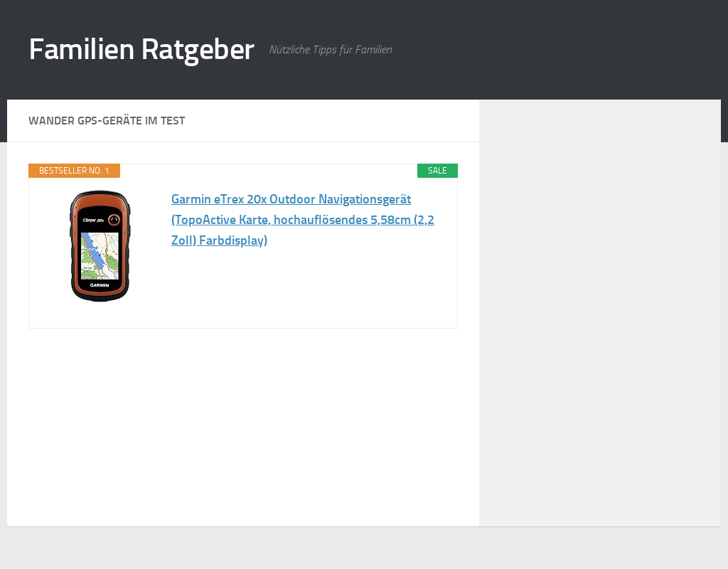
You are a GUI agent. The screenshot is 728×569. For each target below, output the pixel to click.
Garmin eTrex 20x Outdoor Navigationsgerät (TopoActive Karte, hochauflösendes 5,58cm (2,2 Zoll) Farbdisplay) (303, 220)
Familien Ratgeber (141, 49)
